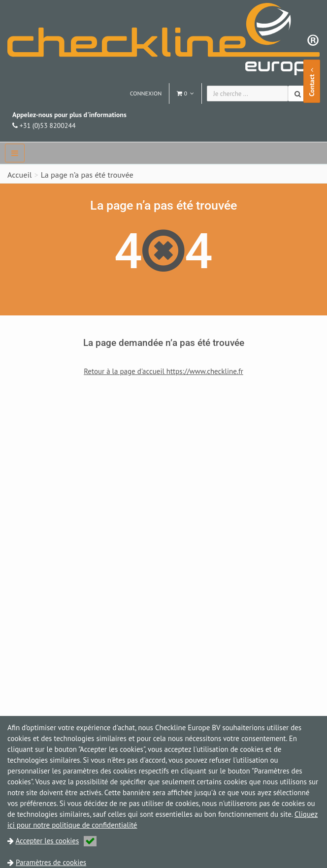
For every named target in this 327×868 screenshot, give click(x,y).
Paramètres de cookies (51, 862)
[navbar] (15, 153)
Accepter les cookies (56, 841)
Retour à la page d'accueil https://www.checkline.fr (163, 371)
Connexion (146, 93)
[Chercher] (299, 93)
